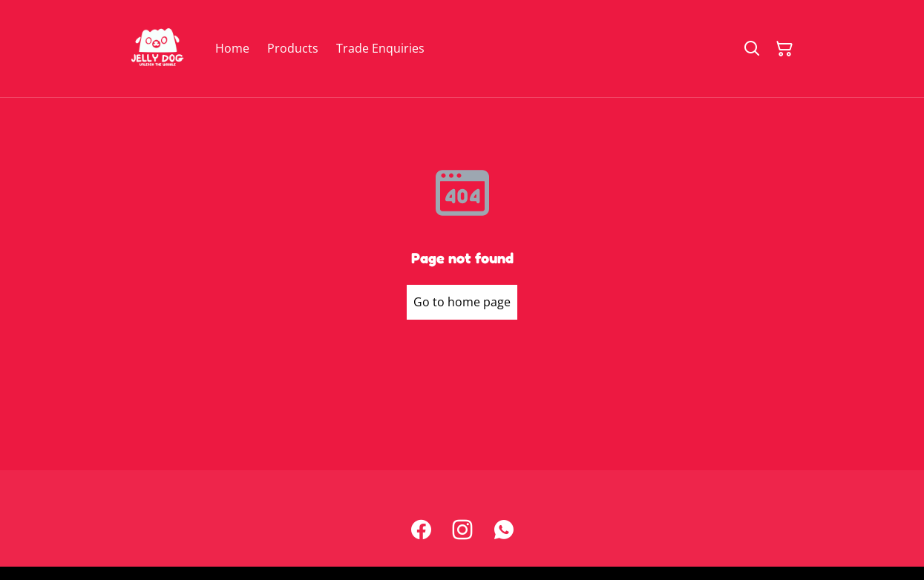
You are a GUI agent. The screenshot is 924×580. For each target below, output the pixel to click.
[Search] (752, 49)
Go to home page (462, 302)
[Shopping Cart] (784, 49)
